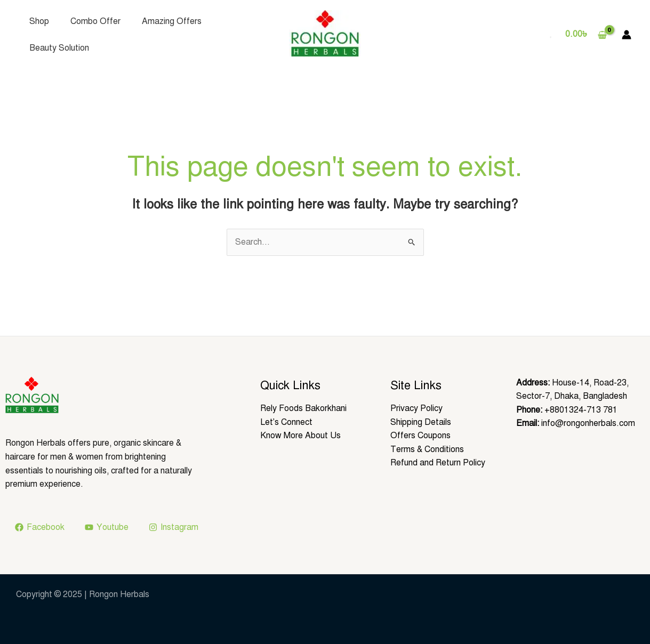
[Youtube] (107, 527)
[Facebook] (40, 527)
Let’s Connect (287, 422)
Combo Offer (95, 21)
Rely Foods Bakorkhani (303, 408)
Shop (39, 21)
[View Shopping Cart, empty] (586, 35)
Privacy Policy (416, 408)
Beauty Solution (59, 48)
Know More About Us (300, 436)
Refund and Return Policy (438, 463)
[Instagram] (174, 527)
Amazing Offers (172, 21)
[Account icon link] (627, 35)
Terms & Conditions (427, 449)
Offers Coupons (420, 436)
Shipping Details (421, 422)
